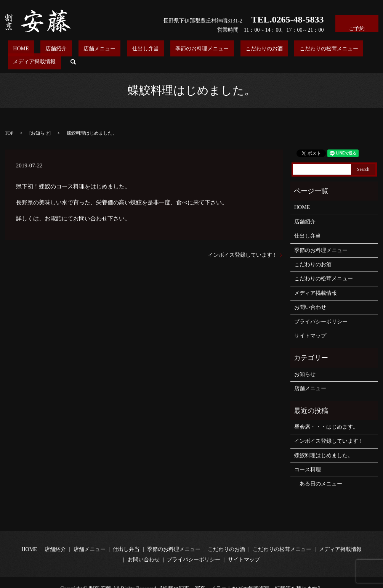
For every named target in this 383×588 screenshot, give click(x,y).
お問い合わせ (310, 295)
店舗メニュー (84, 50)
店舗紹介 (51, 50)
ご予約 (357, 23)
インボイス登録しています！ (243, 243)
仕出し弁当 (120, 50)
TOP (9, 122)
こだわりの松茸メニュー (272, 50)
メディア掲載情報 (329, 50)
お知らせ (40, 122)
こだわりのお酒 (218, 50)
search (362, 50)
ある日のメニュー (318, 472)
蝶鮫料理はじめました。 (324, 444)
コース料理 (308, 458)
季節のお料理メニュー (166, 50)
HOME (26, 50)
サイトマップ (310, 324)
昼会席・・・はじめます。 (326, 415)
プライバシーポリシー (321, 310)
